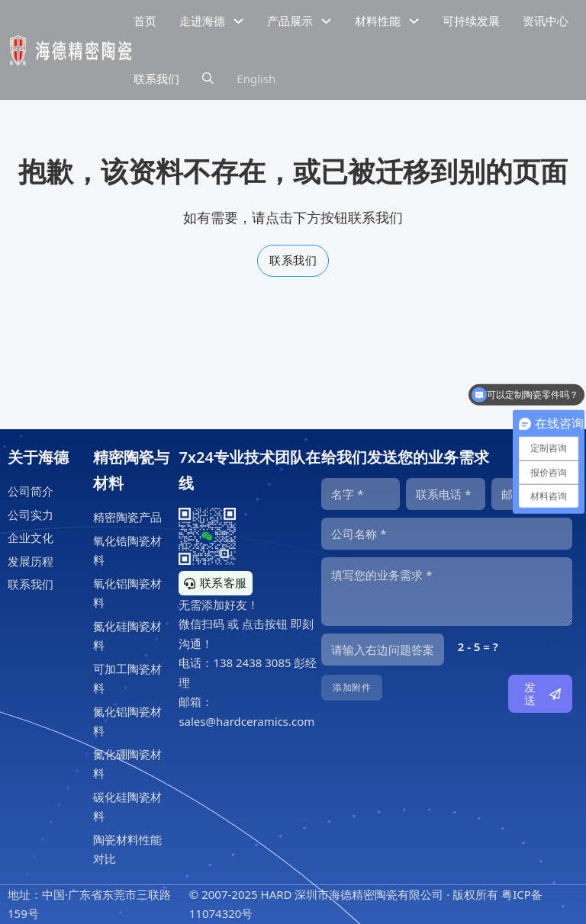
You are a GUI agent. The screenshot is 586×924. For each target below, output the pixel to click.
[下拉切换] (238, 21)
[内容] (447, 592)
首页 (145, 21)
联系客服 (216, 582)
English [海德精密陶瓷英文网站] (256, 79)
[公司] (447, 534)
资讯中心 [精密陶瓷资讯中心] (546, 21)
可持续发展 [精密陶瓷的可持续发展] (471, 21)
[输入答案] (382, 650)
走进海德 (202, 21)
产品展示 (290, 21)
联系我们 (293, 260)
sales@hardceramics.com (246, 721)
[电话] (445, 494)
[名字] (361, 494)
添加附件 (352, 687)
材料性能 (378, 21)
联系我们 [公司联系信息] (156, 79)
